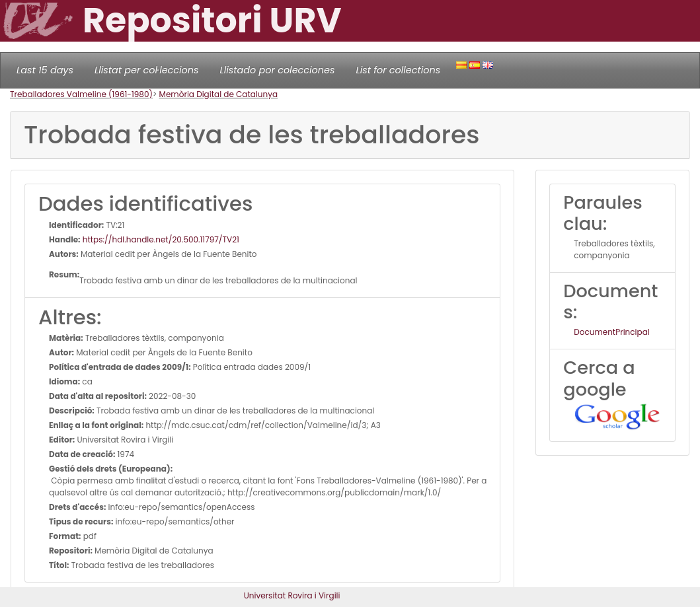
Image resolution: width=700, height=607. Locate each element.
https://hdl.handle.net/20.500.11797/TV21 (160, 239)
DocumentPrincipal (611, 332)
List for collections (398, 70)
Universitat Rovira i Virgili (292, 595)
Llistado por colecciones (278, 70)
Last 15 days (45, 70)
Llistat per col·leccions (147, 70)
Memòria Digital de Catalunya (219, 94)
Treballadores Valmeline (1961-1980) (81, 94)
